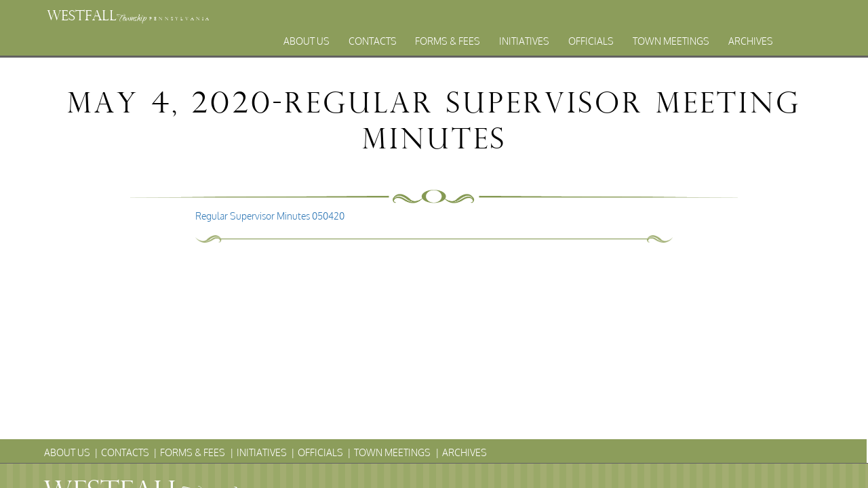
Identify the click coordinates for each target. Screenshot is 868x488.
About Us (307, 41)
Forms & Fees (448, 41)
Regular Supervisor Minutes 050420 (270, 216)
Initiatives (524, 41)
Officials (591, 41)
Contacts (373, 41)
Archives (751, 41)
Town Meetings (671, 41)
